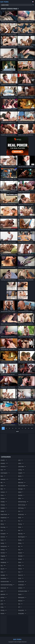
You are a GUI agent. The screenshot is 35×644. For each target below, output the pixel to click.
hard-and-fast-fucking (8, 585)
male (21, 479)
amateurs (4, 467)
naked (21, 492)
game (4, 559)
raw (21, 530)
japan (3, 591)
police (21, 527)
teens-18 (22, 575)
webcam (21, 601)
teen (21, 572)
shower (21, 559)
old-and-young (23, 502)
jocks (3, 604)
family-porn (5, 546)
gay (3, 566)
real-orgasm (23, 537)
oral (21, 511)
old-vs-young (23, 505)
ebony (3, 524)
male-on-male (23, 486)
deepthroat (5, 518)
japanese (4, 594)
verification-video (24, 591)
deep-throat (5, 514)
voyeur (21, 594)
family (4, 543)
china (3, 495)
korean (4, 613)
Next (17, 431)
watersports (22, 597)
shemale (21, 556)
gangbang (5, 562)
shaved (21, 553)
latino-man (22, 467)
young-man (22, 610)
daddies (4, 508)
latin (21, 460)
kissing (4, 610)
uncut (21, 578)
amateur (4, 463)
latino (21, 463)
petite (21, 518)
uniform (22, 588)
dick (3, 521)
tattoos (21, 569)
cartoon (4, 492)
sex (21, 546)
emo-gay (4, 527)
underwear (22, 585)
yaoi (21, 604)
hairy (3, 572)
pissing (21, 524)
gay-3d (4, 569)
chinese (4, 498)
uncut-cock (22, 581)
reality (21, 540)
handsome (5, 578)
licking (21, 470)
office (21, 498)
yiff (20, 607)
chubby (4, 502)
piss (20, 521)
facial (3, 540)
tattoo (21, 566)
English (33, 2)
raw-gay (22, 534)
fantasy (4, 550)
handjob (4, 575)
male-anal (22, 482)
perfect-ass (22, 514)
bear (3, 489)
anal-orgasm (5, 473)
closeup (4, 505)
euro (3, 530)
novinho (21, 495)
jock (3, 601)
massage (22, 489)
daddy (4, 511)
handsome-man (6, 581)
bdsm (3, 486)
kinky (3, 607)
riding (21, 543)
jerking (4, 597)
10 (32, 428)
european (4, 534)
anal (3, 470)
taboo (21, 562)
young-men (22, 613)
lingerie (22, 473)
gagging (4, 556)
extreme (4, 537)
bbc (3, 482)
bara (3, 476)
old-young (22, 508)
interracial (5, 588)
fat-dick (4, 553)
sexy (21, 550)
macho (21, 476)
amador (4, 460)
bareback (5, 479)
